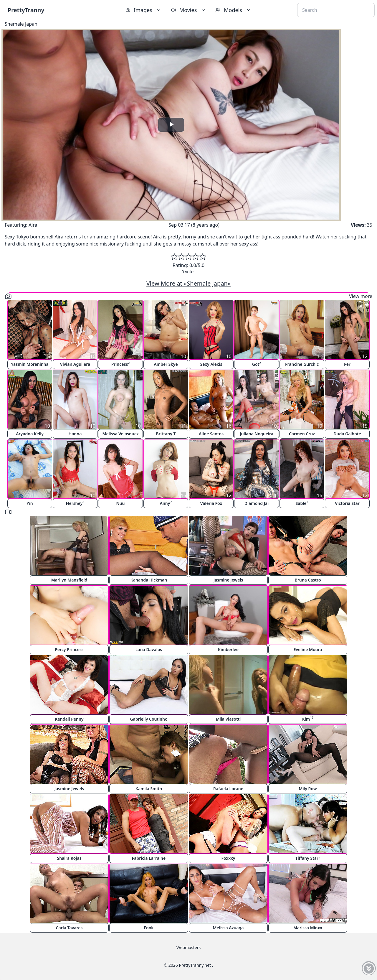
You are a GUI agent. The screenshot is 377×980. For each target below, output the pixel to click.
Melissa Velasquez (120, 434)
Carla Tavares (69, 928)
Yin (30, 503)
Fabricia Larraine (149, 858)
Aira (33, 225)
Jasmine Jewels (228, 580)
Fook (149, 928)
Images (144, 10)
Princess (121, 364)
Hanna (75, 434)
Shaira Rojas (69, 858)
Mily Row (308, 789)
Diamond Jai (257, 503)
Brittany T (166, 434)
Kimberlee (228, 649)
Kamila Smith (149, 789)
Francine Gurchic (302, 364)
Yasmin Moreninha (30, 364)
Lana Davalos (149, 649)
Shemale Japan (21, 24)
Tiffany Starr (308, 858)
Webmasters (188, 947)
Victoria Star (347, 503)
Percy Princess (69, 649)
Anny (166, 503)
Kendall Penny (69, 719)
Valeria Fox (211, 503)
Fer (347, 364)
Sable (302, 503)
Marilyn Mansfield (69, 580)
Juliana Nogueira (257, 434)
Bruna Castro (308, 580)
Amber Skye (166, 364)
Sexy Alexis (211, 364)
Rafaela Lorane (228, 789)
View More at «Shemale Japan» (188, 283)
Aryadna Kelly (30, 434)
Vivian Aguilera (75, 364)
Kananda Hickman (149, 580)
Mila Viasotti (228, 719)
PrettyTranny (26, 10)
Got (257, 364)
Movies (189, 10)
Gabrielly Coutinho (149, 719)
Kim (308, 719)
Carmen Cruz (302, 434)
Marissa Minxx (308, 928)
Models (234, 10)
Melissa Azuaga (228, 928)
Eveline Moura (308, 649)
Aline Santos (211, 434)
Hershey (75, 503)
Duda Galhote (347, 434)
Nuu (121, 503)
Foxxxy (228, 858)
